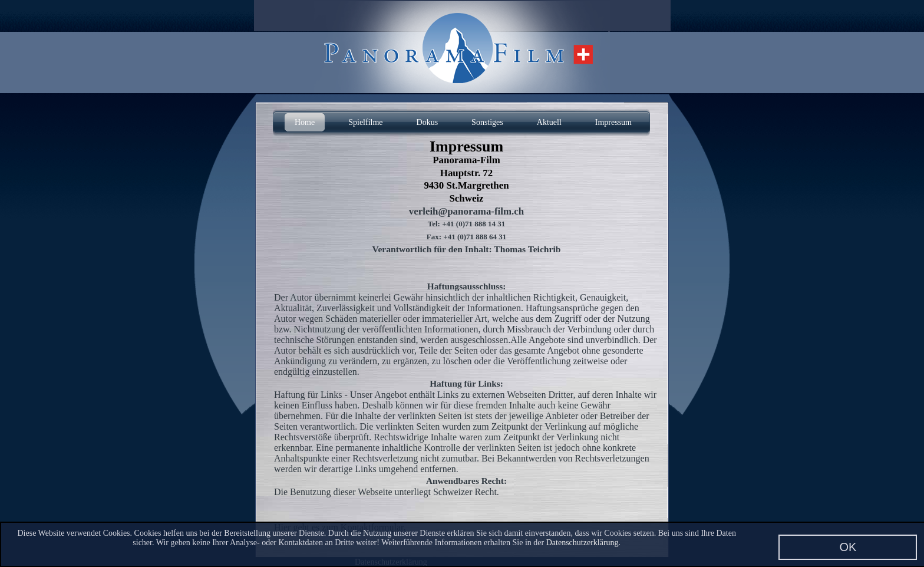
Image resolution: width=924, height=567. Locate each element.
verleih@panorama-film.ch (466, 211)
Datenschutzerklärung (583, 543)
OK (848, 547)
